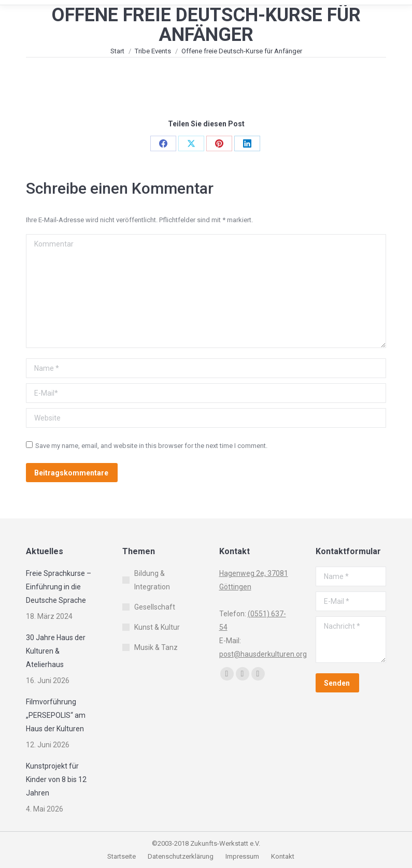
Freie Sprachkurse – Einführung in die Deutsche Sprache (59, 587)
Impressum (243, 856)
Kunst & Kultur (157, 627)
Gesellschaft (155, 607)
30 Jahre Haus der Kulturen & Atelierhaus (56, 651)
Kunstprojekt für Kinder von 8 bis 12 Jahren (56, 779)
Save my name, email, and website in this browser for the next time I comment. (151, 446)
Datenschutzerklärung (181, 856)
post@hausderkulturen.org (263, 654)
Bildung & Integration (152, 580)
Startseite (122, 856)
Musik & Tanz (156, 647)
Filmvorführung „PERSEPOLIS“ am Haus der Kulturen (56, 715)
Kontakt (283, 856)
